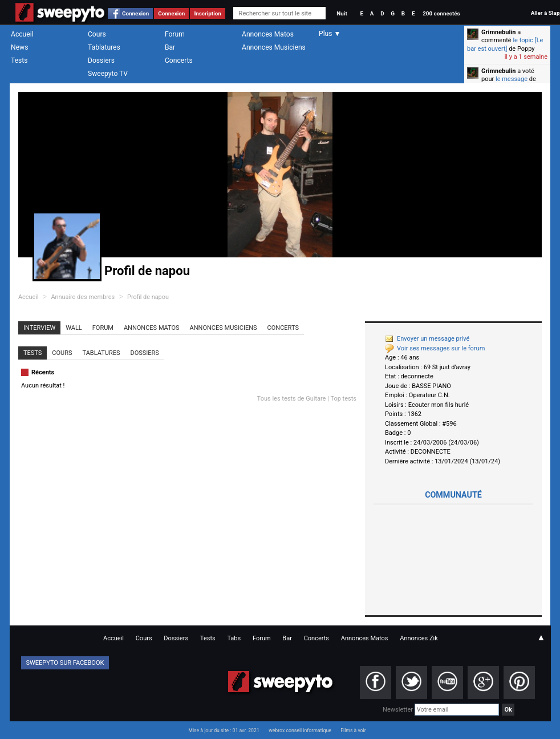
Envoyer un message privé (427, 339)
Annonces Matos (268, 34)
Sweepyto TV (108, 74)
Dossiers (101, 60)
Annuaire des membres (83, 297)
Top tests (343, 399)
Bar (170, 47)
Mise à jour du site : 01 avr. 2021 (224, 730)
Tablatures (104, 47)
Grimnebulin (498, 32)
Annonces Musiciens (274, 47)
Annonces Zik (419, 638)
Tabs (234, 638)
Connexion (135, 13)
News (19, 47)
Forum (175, 34)
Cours (97, 34)
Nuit (342, 13)
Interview (39, 328)
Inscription (208, 13)
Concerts (179, 60)
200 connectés (441, 13)
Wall (74, 328)
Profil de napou (148, 297)
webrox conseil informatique (300, 730)
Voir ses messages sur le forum (435, 348)
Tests (19, 60)
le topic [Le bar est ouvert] (505, 44)
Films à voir (353, 730)
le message (512, 79)
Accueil (22, 34)
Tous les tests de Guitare (292, 399)
